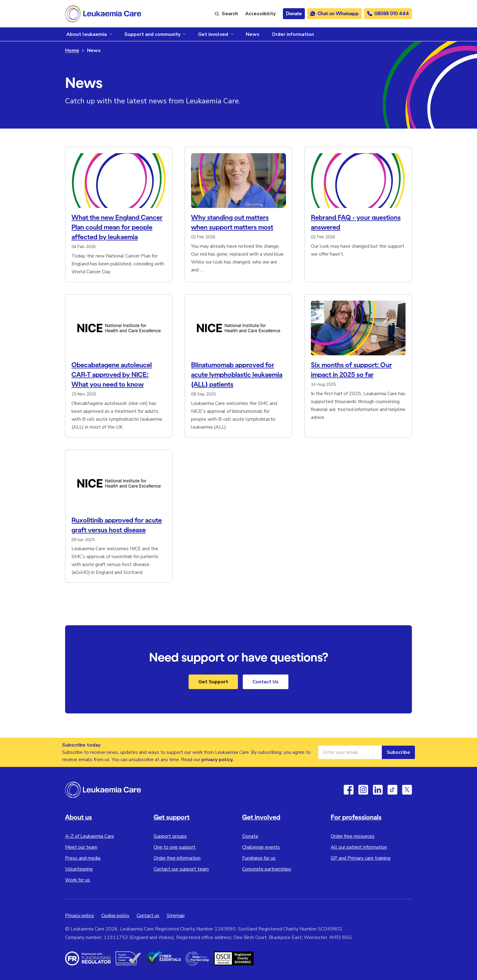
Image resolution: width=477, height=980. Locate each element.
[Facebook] (349, 790)
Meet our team (81, 847)
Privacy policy (80, 916)
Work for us (78, 880)
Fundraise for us (259, 858)
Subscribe (398, 752)
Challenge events (261, 847)
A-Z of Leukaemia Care (90, 836)
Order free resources (353, 836)
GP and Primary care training (360, 858)
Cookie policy (115, 916)
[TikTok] (392, 790)
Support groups (170, 836)
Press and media (83, 858)
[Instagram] (363, 790)
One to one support (175, 847)
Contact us (148, 916)
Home (72, 50)
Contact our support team (181, 869)
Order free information (177, 858)
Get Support (213, 682)
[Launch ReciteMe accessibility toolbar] (260, 14)
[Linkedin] (378, 790)
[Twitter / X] (407, 790)
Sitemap (176, 916)
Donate (250, 836)
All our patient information (359, 847)
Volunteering (79, 869)
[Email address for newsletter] (350, 752)
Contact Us (266, 682)
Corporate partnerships (267, 869)
